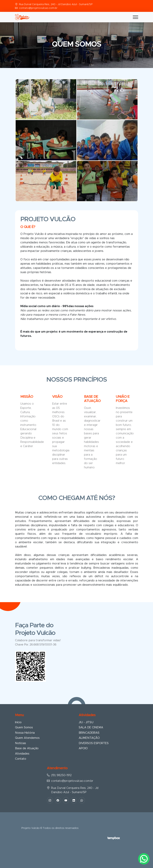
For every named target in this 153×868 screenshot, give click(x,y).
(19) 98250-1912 (61, 775)
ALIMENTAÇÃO (89, 738)
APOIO (83, 748)
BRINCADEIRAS (89, 733)
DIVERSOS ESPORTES (94, 743)
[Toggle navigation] (135, 17)
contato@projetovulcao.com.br (38, 8)
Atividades (22, 754)
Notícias (21, 743)
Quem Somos (24, 727)
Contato (21, 759)
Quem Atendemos (27, 738)
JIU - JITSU (86, 722)
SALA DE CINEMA (91, 727)
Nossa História (25, 733)
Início (18, 722)
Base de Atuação (27, 748)
